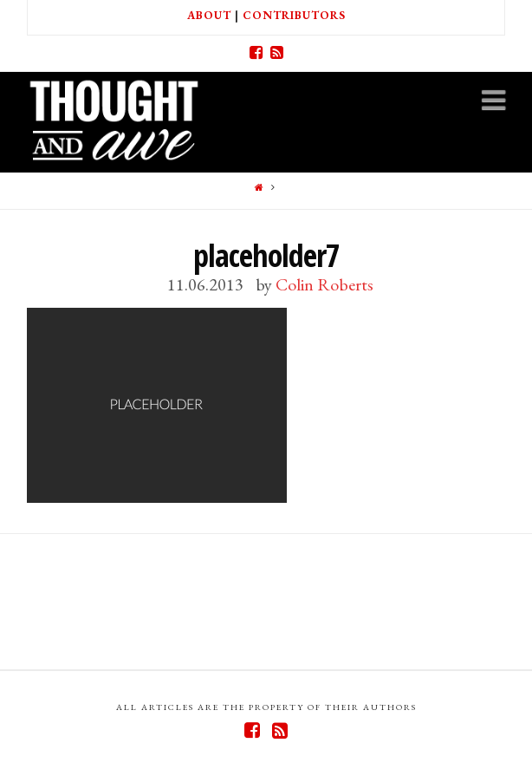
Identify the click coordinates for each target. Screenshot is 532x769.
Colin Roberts (324, 284)
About (209, 15)
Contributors (294, 15)
